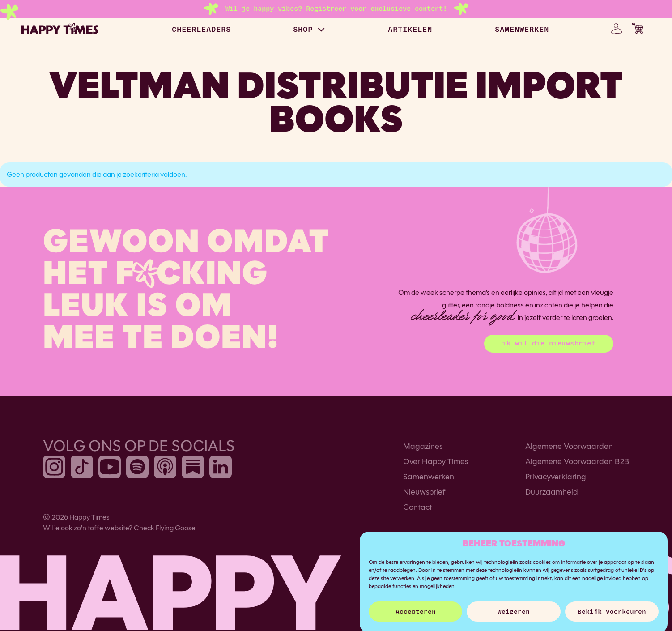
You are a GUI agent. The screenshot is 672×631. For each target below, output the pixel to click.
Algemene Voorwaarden (569, 446)
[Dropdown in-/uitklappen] (321, 30)
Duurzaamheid (552, 492)
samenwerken (522, 30)
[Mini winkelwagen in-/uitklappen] (638, 28)
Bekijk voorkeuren (612, 617)
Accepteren (416, 617)
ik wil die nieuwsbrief (549, 343)
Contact (418, 507)
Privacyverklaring (556, 477)
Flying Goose (176, 528)
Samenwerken (429, 477)
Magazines (423, 446)
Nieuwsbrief (424, 492)
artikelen (410, 30)
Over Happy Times (436, 461)
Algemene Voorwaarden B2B (577, 461)
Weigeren (514, 617)
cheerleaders (201, 30)
